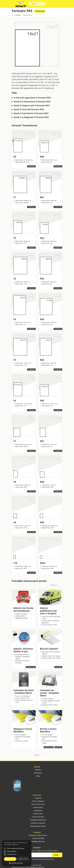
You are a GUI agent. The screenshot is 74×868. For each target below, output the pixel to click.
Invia (57, 856)
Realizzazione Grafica (37, 827)
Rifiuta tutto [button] (23, 859)
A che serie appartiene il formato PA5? (32, 99)
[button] (5, 849)
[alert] (17, 853)
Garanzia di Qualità (37, 824)
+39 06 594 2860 (37, 840)
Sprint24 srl (15, 866)
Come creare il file (37, 805)
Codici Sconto (37, 815)
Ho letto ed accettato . (38, 860)
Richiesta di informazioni (37, 836)
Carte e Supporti (37, 802)
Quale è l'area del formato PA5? (29, 111)
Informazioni (37, 809)
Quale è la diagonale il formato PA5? (31, 118)
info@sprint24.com (37, 843)
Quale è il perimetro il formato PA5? (31, 114)
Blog (37, 777)
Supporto (37, 799)
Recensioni (37, 774)
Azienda (37, 771)
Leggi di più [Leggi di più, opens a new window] (15, 845)
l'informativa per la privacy (45, 860)
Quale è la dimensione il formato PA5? (32, 103)
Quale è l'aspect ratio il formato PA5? (32, 107)
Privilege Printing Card (37, 821)
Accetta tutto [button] (10, 859)
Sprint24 (22, 5)
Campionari (37, 812)
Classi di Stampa (37, 818)
